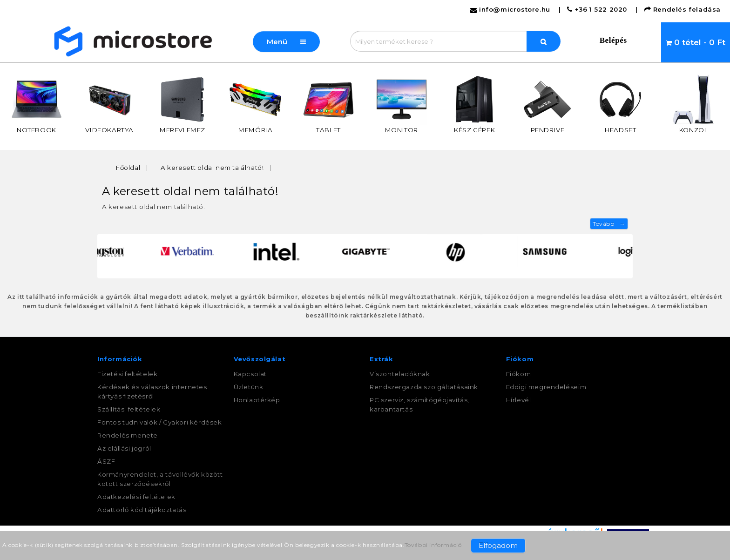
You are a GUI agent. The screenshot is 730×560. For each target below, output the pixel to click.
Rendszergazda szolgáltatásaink (424, 387)
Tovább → (609, 224)
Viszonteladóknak (400, 374)
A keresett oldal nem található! (212, 168)
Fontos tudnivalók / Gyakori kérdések (160, 422)
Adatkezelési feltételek (136, 497)
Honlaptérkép (257, 400)
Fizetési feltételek (127, 374)
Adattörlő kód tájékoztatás (142, 510)
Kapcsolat (250, 374)
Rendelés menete (128, 435)
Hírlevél (519, 400)
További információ (433, 545)
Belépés (613, 40)
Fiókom (519, 374)
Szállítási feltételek (129, 409)
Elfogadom (498, 545)
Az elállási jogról (124, 448)
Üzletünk (249, 387)
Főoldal (128, 168)
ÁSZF (106, 461)
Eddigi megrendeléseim (546, 387)
